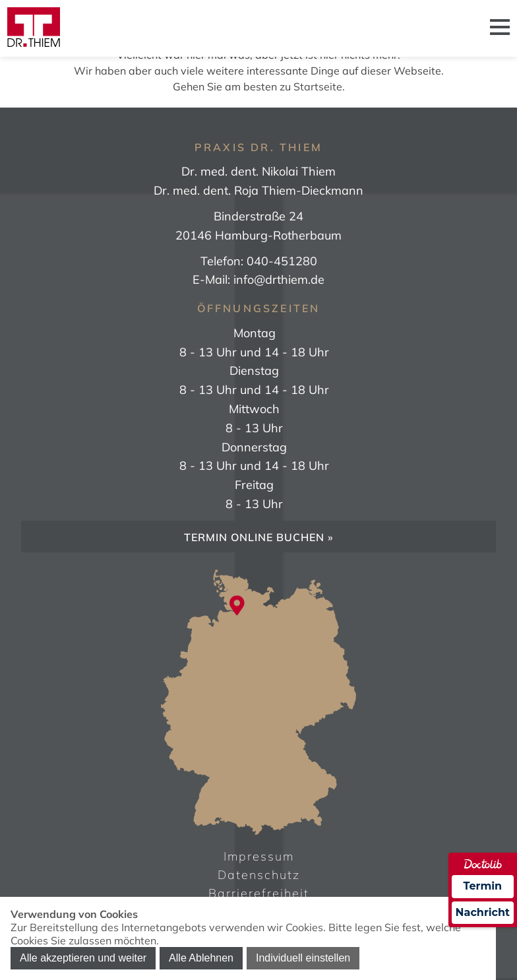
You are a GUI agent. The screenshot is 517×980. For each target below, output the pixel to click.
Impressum (259, 856)
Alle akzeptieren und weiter (83, 958)
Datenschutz (259, 875)
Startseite (318, 86)
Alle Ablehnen (201, 958)
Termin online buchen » (259, 537)
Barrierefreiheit (259, 893)
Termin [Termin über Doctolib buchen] (483, 886)
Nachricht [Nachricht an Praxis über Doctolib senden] (483, 912)
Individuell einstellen (303, 958)
